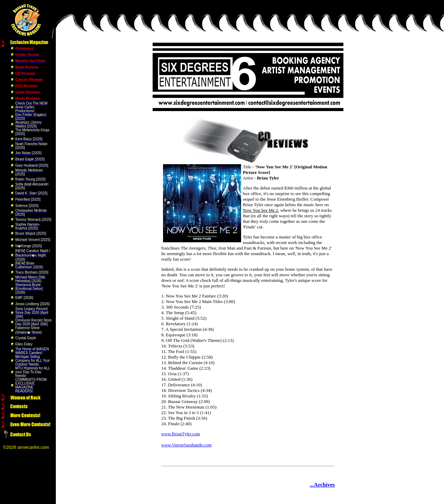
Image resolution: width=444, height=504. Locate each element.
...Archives (322, 485)
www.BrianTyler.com (181, 434)
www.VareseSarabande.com (186, 445)
